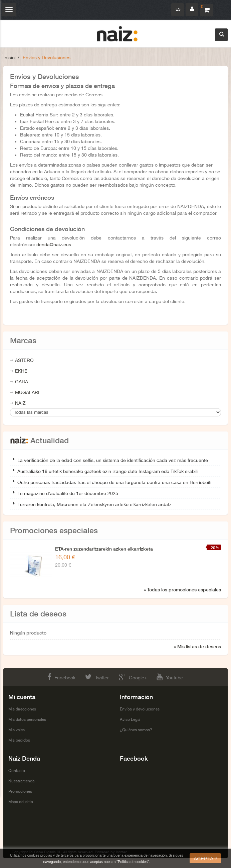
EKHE (21, 371)
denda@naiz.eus (54, 245)
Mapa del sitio (21, 802)
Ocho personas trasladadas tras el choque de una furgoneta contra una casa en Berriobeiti (114, 482)
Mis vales (17, 730)
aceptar (205, 858)
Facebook (62, 677)
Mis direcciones (22, 709)
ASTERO (24, 360)
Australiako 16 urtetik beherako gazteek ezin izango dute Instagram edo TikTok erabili (107, 471)
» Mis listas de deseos (197, 646)
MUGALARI (27, 392)
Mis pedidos (19, 740)
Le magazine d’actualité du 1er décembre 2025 (68, 493)
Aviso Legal (130, 719)
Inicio (9, 58)
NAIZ (20, 403)
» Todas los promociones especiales (182, 590)
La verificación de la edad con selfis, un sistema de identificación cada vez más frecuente (113, 460)
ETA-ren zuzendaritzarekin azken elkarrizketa (104, 549)
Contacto (17, 771)
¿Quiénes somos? (136, 730)
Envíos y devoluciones (140, 709)
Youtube (170, 677)
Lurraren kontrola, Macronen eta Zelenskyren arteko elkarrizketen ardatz (94, 504)
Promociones (20, 791)
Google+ (133, 677)
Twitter (97, 677)
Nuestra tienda (21, 781)
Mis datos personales (27, 719)
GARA (22, 382)
